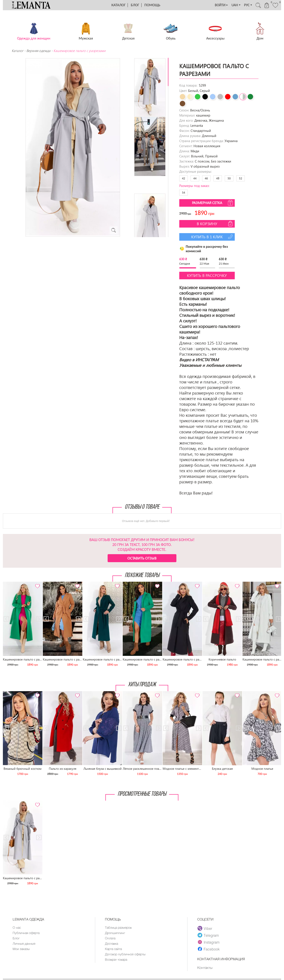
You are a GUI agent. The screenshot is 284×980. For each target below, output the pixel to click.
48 (218, 178)
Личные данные (25, 944)
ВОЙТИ (213, 5)
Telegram (208, 935)
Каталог (118, 5)
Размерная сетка (213, 203)
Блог (135, 5)
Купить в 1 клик (212, 237)
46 (206, 178)
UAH (229, 5)
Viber (205, 928)
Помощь (152, 5)
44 (195, 178)
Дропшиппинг (115, 933)
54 (183, 193)
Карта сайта (114, 950)
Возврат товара (117, 961)
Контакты (205, 968)
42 (183, 178)
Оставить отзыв (142, 558)
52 (241, 178)
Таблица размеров (119, 928)
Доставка (112, 944)
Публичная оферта (27, 933)
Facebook (209, 949)
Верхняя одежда (38, 51)
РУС (243, 5)
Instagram (209, 942)
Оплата (110, 939)
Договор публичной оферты (126, 955)
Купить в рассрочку (207, 275)
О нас (17, 928)
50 (229, 178)
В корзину (215, 224)
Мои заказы (21, 950)
